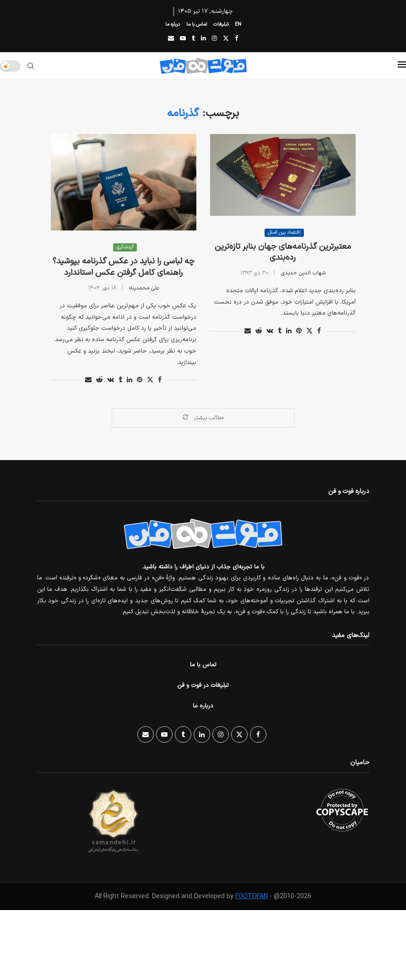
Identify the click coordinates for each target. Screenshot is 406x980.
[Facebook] (236, 39)
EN (238, 24)
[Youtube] (183, 39)
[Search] (31, 66)
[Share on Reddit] (99, 380)
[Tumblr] (193, 39)
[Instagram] (214, 39)
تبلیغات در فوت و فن (203, 685)
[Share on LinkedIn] (130, 380)
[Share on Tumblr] (120, 380)
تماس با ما (197, 24)
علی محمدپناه (144, 288)
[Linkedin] (203, 39)
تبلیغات (221, 24)
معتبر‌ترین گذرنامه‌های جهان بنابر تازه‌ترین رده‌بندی (283, 252)
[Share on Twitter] (150, 380)
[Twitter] (226, 39)
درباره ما (173, 24)
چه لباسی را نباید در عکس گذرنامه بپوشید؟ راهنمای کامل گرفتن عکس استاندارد (124, 267)
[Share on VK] (111, 380)
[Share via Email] (88, 380)
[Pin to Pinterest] (140, 380)
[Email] (171, 39)
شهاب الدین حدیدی (303, 273)
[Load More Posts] (203, 418)
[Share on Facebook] (160, 380)
